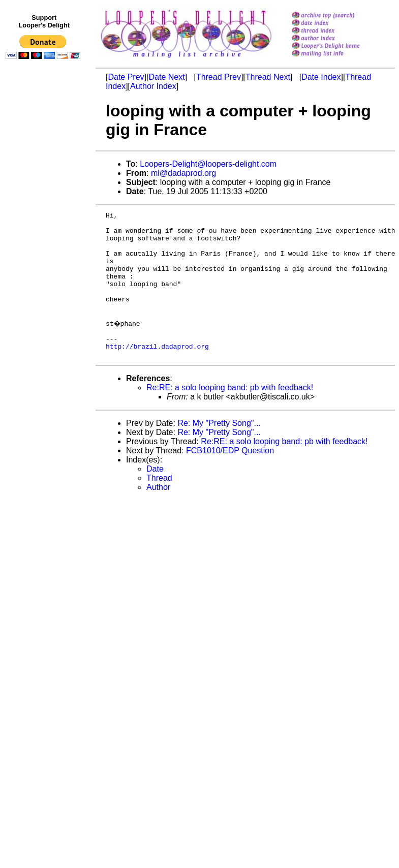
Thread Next (268, 77)
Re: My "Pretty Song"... (219, 451)
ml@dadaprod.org (183, 173)
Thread (159, 505)
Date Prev (126, 77)
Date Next (166, 77)
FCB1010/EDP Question (230, 478)
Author (158, 515)
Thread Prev (219, 77)
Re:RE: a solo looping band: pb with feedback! (230, 415)
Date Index (321, 77)
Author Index (153, 86)
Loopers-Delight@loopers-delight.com (208, 164)
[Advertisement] (45, 273)
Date (155, 496)
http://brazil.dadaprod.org (157, 372)
